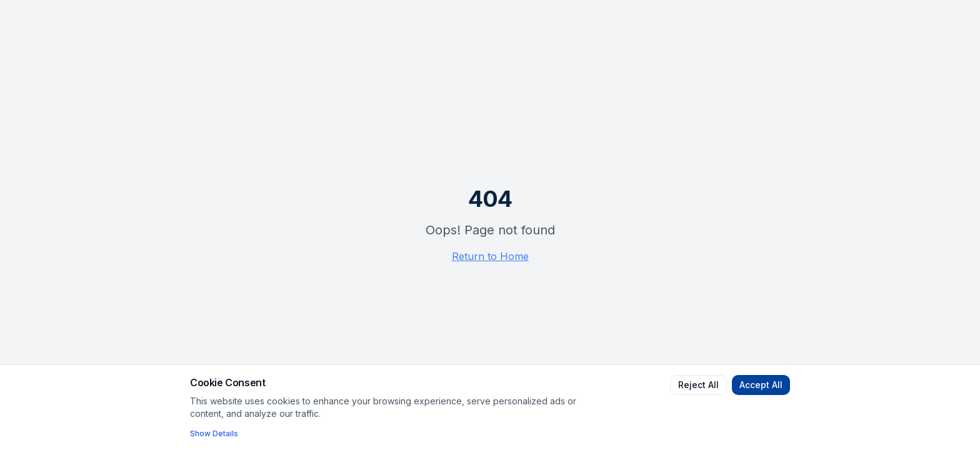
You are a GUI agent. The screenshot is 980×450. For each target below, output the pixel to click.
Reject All (698, 385)
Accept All (761, 385)
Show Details (214, 433)
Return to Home (490, 256)
